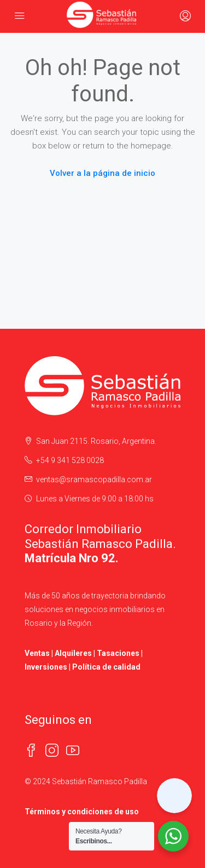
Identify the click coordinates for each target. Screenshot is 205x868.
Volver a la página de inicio (102, 173)
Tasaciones (118, 653)
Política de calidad (106, 667)
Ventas (37, 653)
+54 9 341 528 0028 (70, 460)
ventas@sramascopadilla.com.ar (94, 479)
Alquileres (73, 653)
